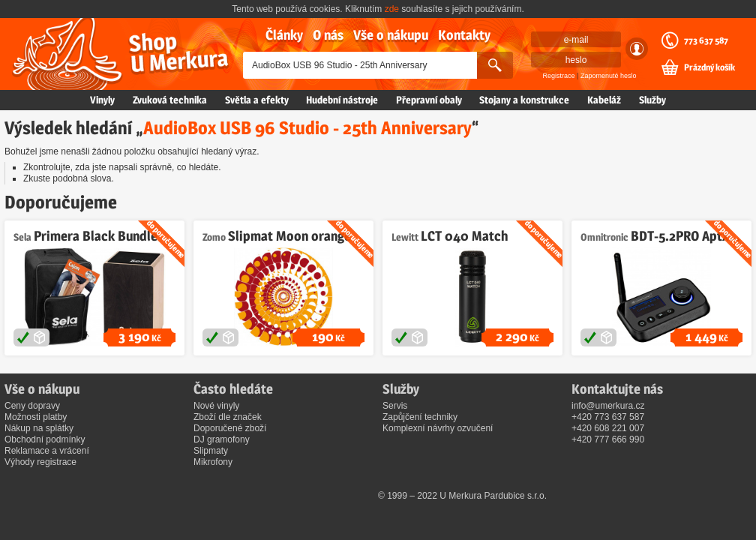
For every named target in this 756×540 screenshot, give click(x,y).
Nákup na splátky (39, 428)
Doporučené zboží (230, 428)
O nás (328, 35)
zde (392, 9)
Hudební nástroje (342, 100)
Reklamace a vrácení (47, 451)
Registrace (559, 76)
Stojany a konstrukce (524, 100)
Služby (652, 100)
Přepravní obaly (429, 100)
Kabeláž (604, 100)
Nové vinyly (216, 406)
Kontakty (464, 35)
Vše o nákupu (391, 35)
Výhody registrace (40, 462)
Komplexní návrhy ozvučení (438, 428)
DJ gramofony (222, 439)
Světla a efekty (257, 100)
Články (284, 35)
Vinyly (102, 100)
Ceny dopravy (32, 406)
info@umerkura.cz (608, 406)
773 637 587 (706, 40)
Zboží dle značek (228, 417)
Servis (395, 406)
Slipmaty (211, 451)
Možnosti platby (36, 417)
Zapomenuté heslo (609, 76)
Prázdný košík (709, 67)
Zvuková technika (170, 100)
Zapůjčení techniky (420, 417)
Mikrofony (213, 462)
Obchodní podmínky (45, 439)
